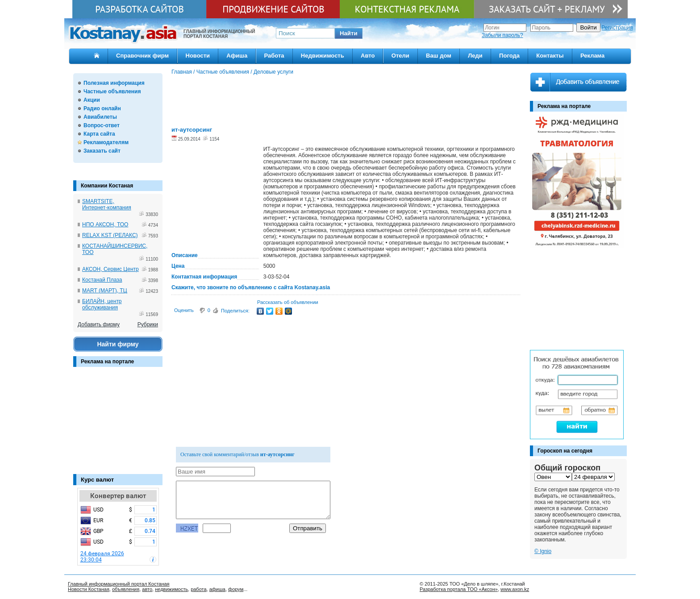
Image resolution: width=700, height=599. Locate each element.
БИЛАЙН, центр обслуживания (102, 304)
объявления (126, 589)
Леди (475, 56)
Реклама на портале (107, 362)
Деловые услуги (273, 72)
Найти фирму (118, 344)
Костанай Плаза (102, 280)
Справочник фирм (142, 56)
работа (198, 589)
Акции (92, 100)
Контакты (550, 56)
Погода (509, 56)
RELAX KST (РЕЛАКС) (110, 235)
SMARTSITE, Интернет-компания (107, 204)
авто (147, 589)
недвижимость (171, 589)
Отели (400, 56)
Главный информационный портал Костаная (119, 584)
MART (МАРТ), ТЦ (105, 291)
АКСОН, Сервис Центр (110, 269)
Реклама (592, 56)
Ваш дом (439, 56)
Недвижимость (323, 56)
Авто (368, 56)
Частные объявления (112, 92)
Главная (182, 72)
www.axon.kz (515, 589)
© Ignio (543, 551)
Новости (198, 56)
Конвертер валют (118, 496)
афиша (217, 589)
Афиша (237, 56)
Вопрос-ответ (102, 125)
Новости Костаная (89, 589)
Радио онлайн (102, 108)
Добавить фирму (99, 324)
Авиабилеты (100, 117)
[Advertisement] (118, 425)
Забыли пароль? (502, 35)
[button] (349, 33)
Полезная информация (114, 83)
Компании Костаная (107, 186)
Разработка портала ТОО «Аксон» (459, 589)
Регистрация (617, 28)
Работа (274, 56)
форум (236, 589)
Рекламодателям (106, 142)
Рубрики (148, 324)
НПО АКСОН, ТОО (105, 225)
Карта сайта (99, 134)
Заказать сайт (102, 151)
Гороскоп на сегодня (565, 451)
